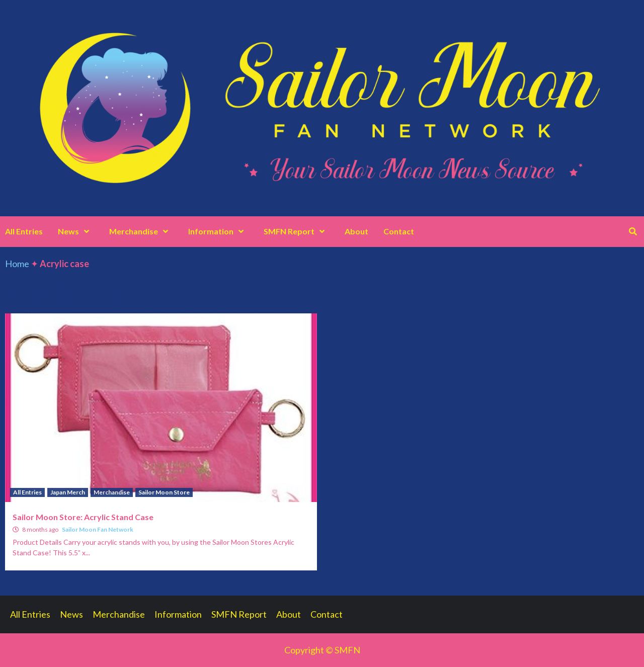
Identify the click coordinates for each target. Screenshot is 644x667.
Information (218, 231)
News (76, 231)
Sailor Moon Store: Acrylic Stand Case (83, 517)
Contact (399, 231)
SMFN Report (297, 231)
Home (17, 264)
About (356, 231)
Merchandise (141, 231)
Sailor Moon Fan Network (98, 529)
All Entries (24, 231)
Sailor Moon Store (164, 492)
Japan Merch (68, 492)
